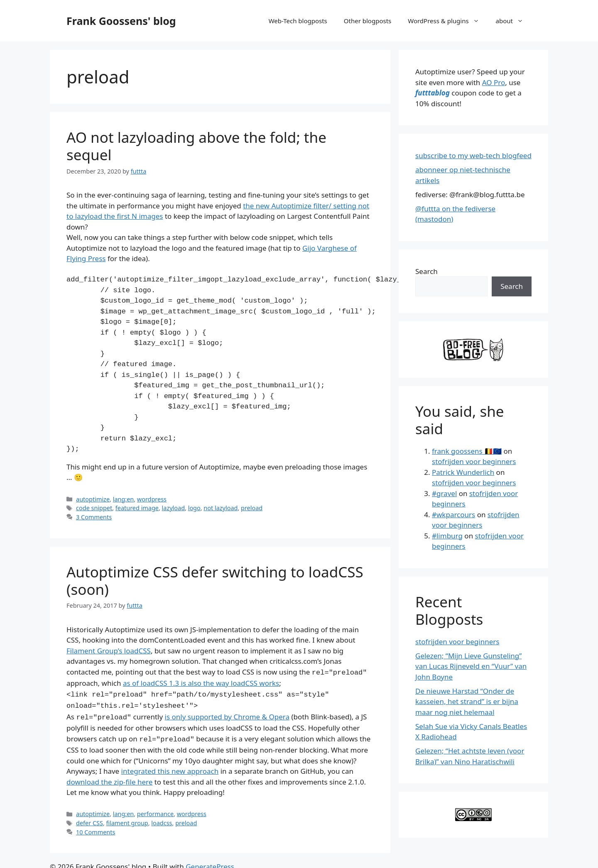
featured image (137, 508)
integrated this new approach (170, 767)
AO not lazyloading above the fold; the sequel (196, 146)
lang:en (124, 499)
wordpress (152, 499)
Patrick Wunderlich (463, 472)
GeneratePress (210, 862)
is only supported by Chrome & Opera (227, 714)
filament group (127, 819)
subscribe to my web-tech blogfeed (473, 155)
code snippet (94, 508)
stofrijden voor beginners (474, 461)
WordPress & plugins (447, 21)
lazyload (173, 508)
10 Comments (96, 828)
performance (155, 810)
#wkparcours (453, 515)
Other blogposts (368, 21)
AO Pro (494, 82)
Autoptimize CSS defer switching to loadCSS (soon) (215, 581)
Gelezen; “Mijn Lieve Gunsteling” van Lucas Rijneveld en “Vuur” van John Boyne (471, 666)
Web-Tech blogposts (298, 21)
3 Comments (94, 517)
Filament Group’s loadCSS (109, 651)
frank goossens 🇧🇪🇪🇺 (467, 451)
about (514, 21)
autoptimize (93, 499)
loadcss (162, 819)
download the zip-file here (109, 778)
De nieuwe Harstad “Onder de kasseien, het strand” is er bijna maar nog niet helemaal (467, 702)
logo (194, 508)
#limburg (447, 536)
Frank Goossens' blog (121, 21)
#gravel (444, 493)
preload (252, 508)
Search (426, 271)
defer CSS (89, 819)
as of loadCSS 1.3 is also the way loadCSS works (201, 682)
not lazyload (221, 508)
